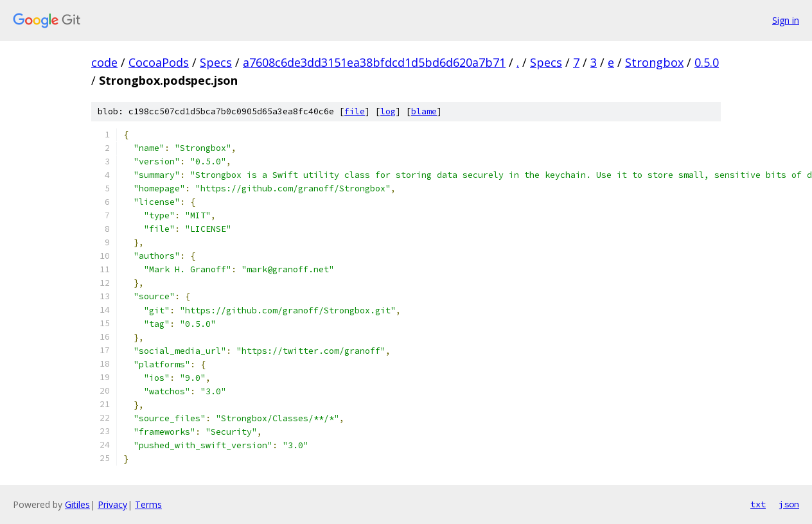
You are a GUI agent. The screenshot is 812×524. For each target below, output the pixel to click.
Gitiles (77, 504)
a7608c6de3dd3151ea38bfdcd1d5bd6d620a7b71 (374, 62)
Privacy (112, 504)
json (789, 504)
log (388, 111)
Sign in (786, 20)
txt (758, 504)
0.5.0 (707, 62)
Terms (148, 504)
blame (424, 111)
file (355, 111)
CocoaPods (159, 62)
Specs (216, 62)
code (104, 62)
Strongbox (654, 62)
